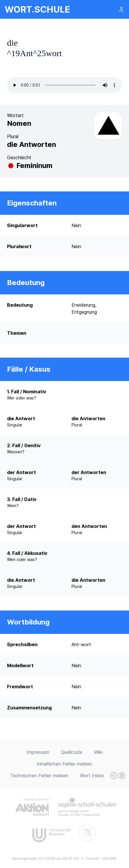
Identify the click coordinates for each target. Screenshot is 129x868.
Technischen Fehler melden (39, 776)
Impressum (38, 752)
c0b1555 (109, 858)
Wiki (98, 752)
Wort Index (92, 776)
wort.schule (37, 9)
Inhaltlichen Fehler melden (64, 764)
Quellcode (72, 752)
